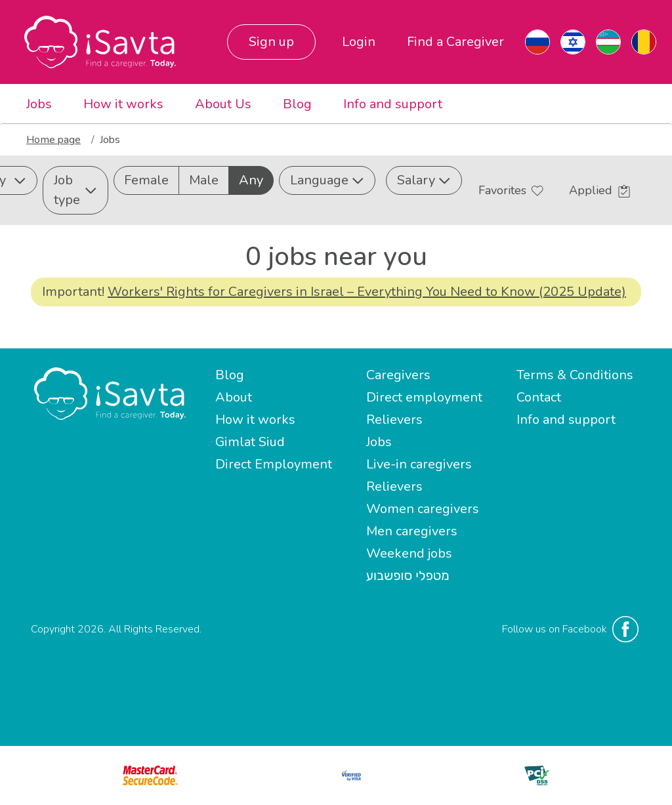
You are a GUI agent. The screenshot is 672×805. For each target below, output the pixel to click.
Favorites (511, 190)
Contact (539, 397)
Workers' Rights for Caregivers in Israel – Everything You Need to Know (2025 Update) (367, 292)
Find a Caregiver (455, 42)
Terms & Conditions (575, 375)
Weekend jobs (409, 553)
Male (204, 180)
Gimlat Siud (250, 442)
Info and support (393, 104)
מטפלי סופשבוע (408, 576)
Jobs (39, 104)
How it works (123, 104)
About (234, 397)
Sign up (271, 42)
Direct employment (424, 397)
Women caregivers (423, 509)
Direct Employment (274, 464)
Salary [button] (424, 180)
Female (146, 180)
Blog (297, 104)
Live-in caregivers (419, 464)
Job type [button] (75, 190)
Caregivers (398, 375)
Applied (599, 190)
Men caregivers (412, 531)
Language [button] (327, 180)
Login (359, 42)
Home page (53, 140)
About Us (223, 104)
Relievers (394, 420)
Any (251, 180)
